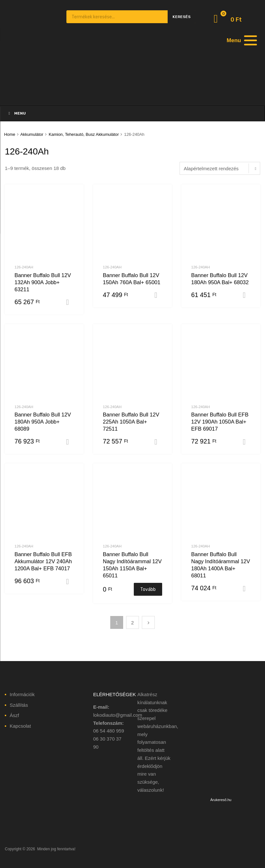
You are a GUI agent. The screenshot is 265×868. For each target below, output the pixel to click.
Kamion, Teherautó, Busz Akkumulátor (84, 134)
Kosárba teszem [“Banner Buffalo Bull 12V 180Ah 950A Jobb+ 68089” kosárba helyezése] (70, 442)
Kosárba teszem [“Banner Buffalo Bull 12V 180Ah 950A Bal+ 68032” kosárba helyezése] (247, 295)
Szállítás (19, 705)
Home (10, 134)
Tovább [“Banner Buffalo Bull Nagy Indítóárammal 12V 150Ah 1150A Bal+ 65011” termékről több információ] (148, 589)
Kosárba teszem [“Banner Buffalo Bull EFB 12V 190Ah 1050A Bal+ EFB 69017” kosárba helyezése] (247, 442)
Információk (22, 694)
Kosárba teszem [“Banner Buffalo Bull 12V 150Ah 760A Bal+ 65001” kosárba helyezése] (158, 295)
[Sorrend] (220, 168)
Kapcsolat (20, 726)
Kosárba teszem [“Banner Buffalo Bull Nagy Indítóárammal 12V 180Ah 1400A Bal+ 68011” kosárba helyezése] (247, 589)
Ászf (14, 715)
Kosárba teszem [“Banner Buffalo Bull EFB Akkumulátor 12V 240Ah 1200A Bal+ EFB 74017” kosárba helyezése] (70, 582)
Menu (16, 113)
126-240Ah (24, 267)
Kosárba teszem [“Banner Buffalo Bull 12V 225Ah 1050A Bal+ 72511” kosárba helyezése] (158, 442)
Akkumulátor (32, 134)
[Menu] (241, 40)
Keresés (182, 17)
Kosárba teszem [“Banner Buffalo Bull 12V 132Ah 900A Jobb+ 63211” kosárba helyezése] (70, 302)
